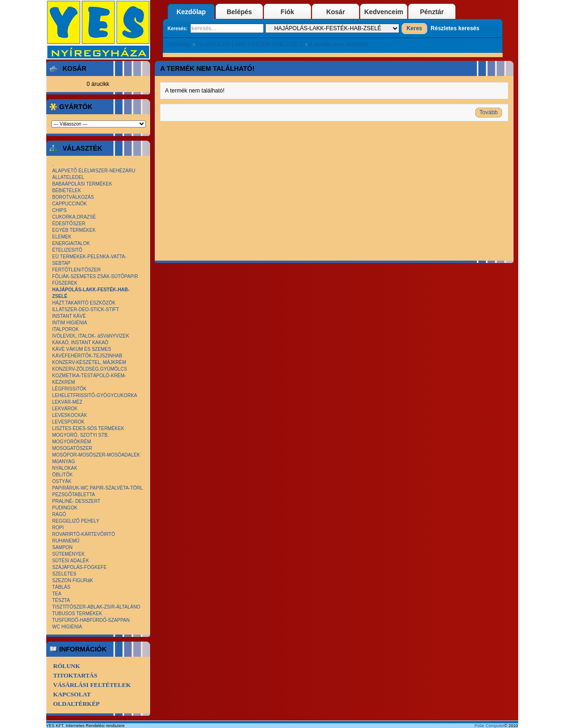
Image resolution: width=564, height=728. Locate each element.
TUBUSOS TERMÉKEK (77, 614)
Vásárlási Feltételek (92, 685)
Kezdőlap (191, 12)
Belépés (239, 12)
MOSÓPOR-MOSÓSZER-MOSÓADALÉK (96, 455)
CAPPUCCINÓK (70, 204)
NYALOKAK (65, 468)
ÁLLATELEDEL (68, 177)
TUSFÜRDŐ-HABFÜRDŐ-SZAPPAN (91, 620)
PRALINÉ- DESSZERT (76, 501)
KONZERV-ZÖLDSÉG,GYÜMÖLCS (90, 369)
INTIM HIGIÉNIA (70, 323)
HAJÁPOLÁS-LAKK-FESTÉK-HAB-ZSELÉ (250, 44)
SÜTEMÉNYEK (69, 554)
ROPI (58, 528)
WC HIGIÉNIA (67, 627)
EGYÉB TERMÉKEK (74, 230)
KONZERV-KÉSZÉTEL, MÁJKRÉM (89, 362)
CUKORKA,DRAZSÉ (74, 217)
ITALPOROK (66, 329)
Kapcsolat (72, 694)
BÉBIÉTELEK (67, 190)
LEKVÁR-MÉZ (67, 402)
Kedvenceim (384, 12)
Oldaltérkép (77, 704)
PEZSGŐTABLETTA (74, 495)
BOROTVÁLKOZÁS (73, 197)
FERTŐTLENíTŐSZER (77, 270)
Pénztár (432, 12)
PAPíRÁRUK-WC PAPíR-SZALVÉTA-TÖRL (98, 488)
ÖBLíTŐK (63, 475)
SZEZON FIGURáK (73, 580)
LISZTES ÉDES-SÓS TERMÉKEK (88, 428)
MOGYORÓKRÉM (72, 442)
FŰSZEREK (65, 283)
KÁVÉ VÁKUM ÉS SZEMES (82, 349)
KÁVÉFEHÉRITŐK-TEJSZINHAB (87, 356)
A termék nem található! (339, 44)
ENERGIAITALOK (71, 243)
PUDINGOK (65, 508)
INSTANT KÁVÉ (69, 316)
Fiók (288, 12)
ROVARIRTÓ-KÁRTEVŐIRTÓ (84, 534)
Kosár (336, 12)
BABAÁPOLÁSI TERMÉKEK (82, 184)
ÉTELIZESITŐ (67, 250)
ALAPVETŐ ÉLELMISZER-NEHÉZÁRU (94, 171)
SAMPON (63, 547)
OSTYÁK (62, 481)
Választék (81, 148)
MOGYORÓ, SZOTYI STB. (81, 435)
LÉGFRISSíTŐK (70, 389)
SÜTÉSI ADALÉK (71, 561)
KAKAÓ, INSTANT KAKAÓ (80, 343)
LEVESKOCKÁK (70, 415)
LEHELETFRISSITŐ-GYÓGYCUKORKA (95, 395)
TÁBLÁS (61, 587)
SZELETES (64, 574)
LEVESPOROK (68, 422)
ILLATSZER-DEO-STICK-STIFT (86, 309)
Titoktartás (76, 675)
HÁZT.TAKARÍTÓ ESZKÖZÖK (84, 303)
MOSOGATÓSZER (72, 448)
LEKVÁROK (65, 409)
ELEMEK (62, 237)
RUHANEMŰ (66, 541)
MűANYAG (64, 461)
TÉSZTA (61, 600)
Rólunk (67, 666)
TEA (57, 594)
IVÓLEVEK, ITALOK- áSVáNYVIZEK (91, 336)
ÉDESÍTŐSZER (69, 224)
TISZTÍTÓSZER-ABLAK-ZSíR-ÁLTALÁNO (97, 607)
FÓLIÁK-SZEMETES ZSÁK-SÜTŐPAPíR (95, 276)
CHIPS (60, 210)
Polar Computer (489, 726)
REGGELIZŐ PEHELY (76, 521)
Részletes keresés (455, 28)
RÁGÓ (59, 514)
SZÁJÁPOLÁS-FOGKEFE (80, 567)
